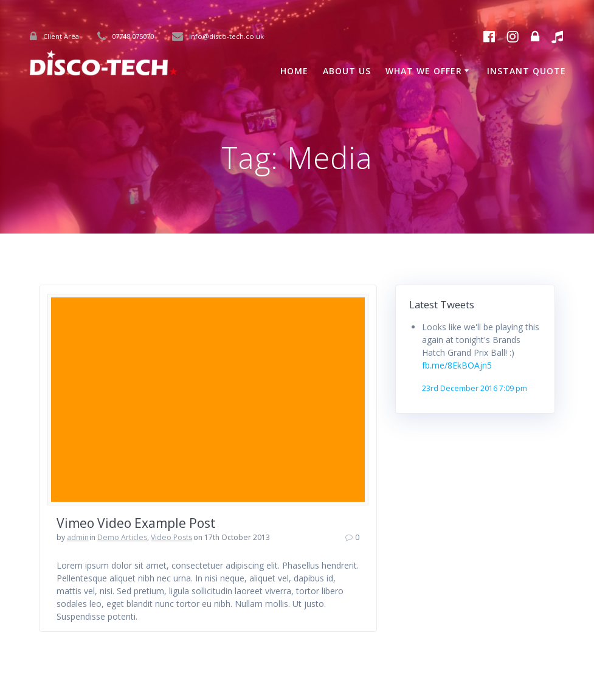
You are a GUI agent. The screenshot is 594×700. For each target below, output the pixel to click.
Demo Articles (122, 537)
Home (294, 71)
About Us (347, 71)
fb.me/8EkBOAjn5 (457, 365)
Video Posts (171, 537)
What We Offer (424, 71)
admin (78, 537)
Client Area (61, 36)
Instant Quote (527, 71)
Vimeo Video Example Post (136, 523)
